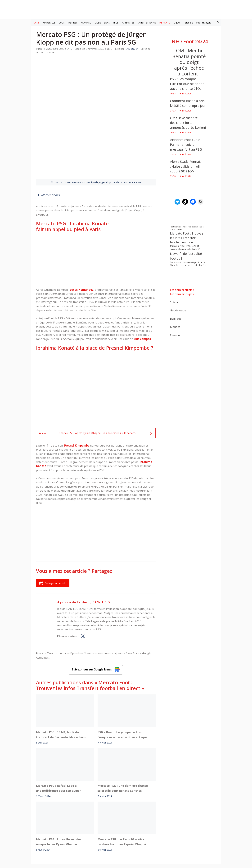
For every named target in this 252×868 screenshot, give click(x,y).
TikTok (154, 829)
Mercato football (94, 829)
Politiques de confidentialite (136, 838)
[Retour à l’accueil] (126, 9)
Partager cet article (53, 543)
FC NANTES (128, 23)
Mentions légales (70, 838)
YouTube (165, 829)
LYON (62, 23)
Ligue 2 (189, 23)
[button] (218, 23)
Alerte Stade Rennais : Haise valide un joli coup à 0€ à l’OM (186, 166)
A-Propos (92, 838)
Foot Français (204, 23)
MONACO (86, 23)
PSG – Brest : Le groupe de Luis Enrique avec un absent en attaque (123, 695)
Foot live (78, 829)
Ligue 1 (178, 23)
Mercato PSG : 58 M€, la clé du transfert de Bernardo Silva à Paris (61, 695)
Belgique (176, 319)
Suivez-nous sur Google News (96, 630)
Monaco (175, 327)
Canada (175, 335)
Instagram (142, 829)
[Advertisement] (96, 220)
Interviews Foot (114, 829)
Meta (132, 829)
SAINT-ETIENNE (147, 23)
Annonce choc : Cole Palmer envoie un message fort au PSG (186, 145)
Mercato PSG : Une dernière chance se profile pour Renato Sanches (123, 748)
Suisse (174, 302)
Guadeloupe (178, 310)
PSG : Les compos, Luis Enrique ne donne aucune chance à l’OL (187, 84)
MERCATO (165, 23)
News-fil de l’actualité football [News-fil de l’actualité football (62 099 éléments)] (186, 256)
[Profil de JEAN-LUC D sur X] (83, 596)
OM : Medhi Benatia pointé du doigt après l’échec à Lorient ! (189, 62)
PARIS (36, 23)
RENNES (73, 23)
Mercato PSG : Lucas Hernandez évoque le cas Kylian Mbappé (59, 802)
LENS (107, 23)
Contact (109, 838)
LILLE (98, 23)
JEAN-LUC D (101, 562)
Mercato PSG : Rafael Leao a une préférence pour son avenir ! (59, 748)
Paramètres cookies (183, 829)
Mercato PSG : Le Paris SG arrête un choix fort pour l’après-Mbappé (122, 802)
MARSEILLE (49, 23)
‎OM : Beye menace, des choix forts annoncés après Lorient (188, 123)
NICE (116, 23)
